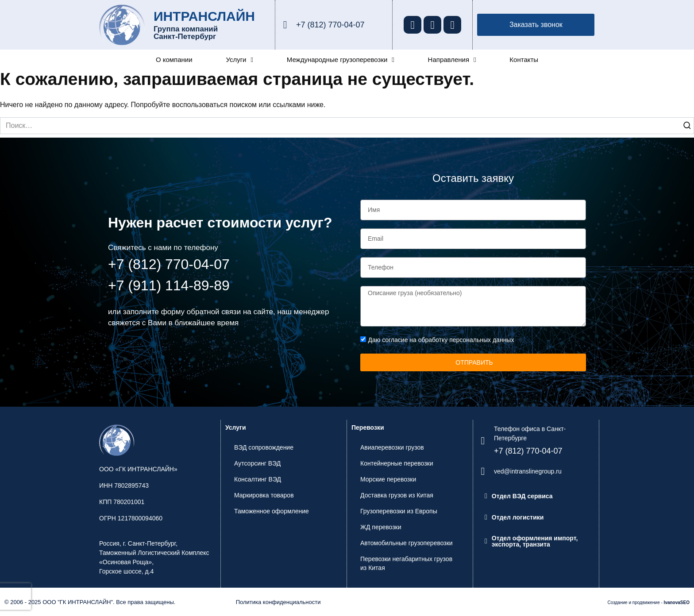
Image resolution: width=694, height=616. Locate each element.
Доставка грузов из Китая (397, 495)
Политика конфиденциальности (278, 602)
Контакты (524, 60)
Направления (452, 60)
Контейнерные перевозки (397, 463)
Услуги (239, 60)
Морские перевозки (388, 479)
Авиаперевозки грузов (392, 447)
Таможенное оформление (272, 511)
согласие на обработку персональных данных (448, 340)
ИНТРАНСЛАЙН (204, 16)
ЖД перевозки (381, 527)
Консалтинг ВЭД (258, 479)
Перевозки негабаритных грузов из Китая (406, 563)
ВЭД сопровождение (264, 447)
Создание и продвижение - (649, 603)
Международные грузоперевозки (341, 60)
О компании (174, 60)
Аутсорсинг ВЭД (257, 463)
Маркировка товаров (264, 495)
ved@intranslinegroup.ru (528, 471)
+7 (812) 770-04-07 (330, 25)
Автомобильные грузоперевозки (407, 543)
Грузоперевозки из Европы (399, 511)
